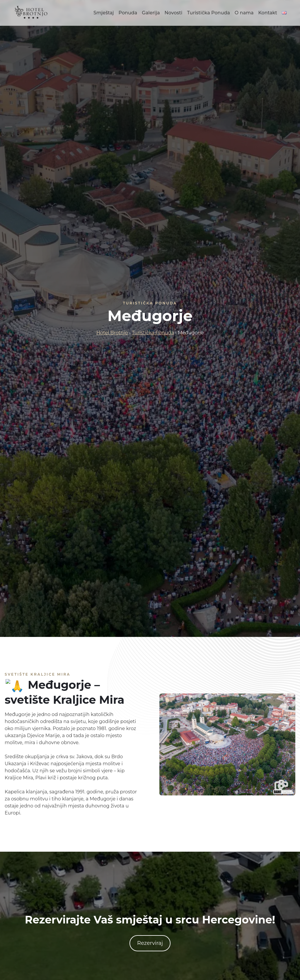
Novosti (174, 13)
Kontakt (268, 13)
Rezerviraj (150, 943)
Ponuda (128, 13)
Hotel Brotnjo (112, 333)
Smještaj (104, 13)
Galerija (151, 13)
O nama (244, 13)
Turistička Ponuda (208, 13)
